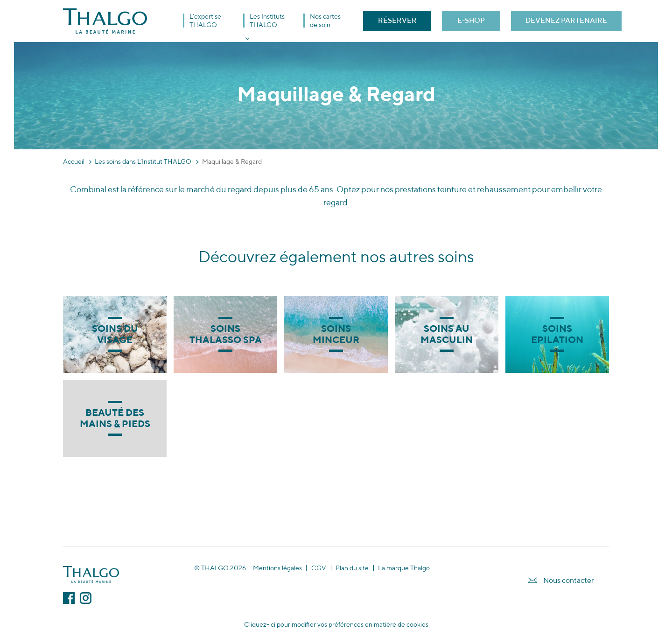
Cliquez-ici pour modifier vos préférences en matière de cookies (336, 624)
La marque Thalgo (404, 568)
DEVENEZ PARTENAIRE (566, 20)
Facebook (69, 598)
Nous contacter (569, 580)
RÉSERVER (397, 20)
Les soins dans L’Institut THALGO (143, 161)
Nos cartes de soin (325, 21)
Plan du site (352, 568)
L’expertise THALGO (205, 21)
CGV (319, 568)
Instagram (86, 598)
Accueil (74, 161)
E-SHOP (471, 20)
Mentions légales (277, 568)
